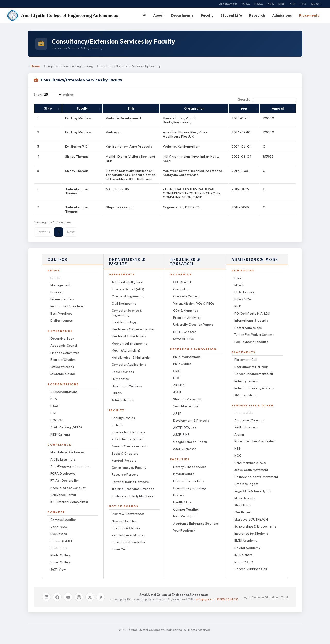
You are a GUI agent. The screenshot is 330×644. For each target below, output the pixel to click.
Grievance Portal (63, 490)
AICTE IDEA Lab (185, 423)
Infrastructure (184, 470)
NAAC (259, 4)
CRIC (177, 367)
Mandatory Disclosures (67, 448)
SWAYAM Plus (183, 334)
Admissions (282, 15)
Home (34, 66)
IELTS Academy (246, 536)
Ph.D (238, 302)
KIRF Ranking (60, 430)
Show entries (54, 94)
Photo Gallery (60, 551)
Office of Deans (62, 363)
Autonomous (228, 4)
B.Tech (239, 274)
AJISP (177, 409)
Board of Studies (63, 355)
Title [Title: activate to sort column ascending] (122, 108)
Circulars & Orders (126, 524)
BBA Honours (244, 288)
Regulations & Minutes (128, 531)
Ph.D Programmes (187, 353)
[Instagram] (79, 593)
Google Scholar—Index (190, 438)
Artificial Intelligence (127, 278)
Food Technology (124, 318)
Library (117, 389)
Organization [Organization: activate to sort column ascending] (211, 108)
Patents (118, 421)
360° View (58, 565)
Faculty (207, 15)
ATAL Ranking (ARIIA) (66, 423)
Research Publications (128, 428)
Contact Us (59, 544)
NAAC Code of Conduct (68, 483)
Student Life (231, 15)
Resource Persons (125, 470)
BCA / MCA (243, 295)
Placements (309, 15)
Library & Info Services (190, 463)
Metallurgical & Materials (131, 353)
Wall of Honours (246, 423)
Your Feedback (184, 526)
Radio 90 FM (244, 558)
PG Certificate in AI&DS (252, 309)
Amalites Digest (246, 480)
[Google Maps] (101, 593)
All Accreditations (64, 388)
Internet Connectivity (189, 477)
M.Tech (239, 281)
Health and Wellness (127, 382)
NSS (237, 444)
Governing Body (62, 334)
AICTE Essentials (63, 455)
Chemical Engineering (128, 292)
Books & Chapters (125, 449)
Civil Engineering (124, 299)
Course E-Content (186, 292)
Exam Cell (119, 545)
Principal (57, 288)
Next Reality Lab (185, 512)
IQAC (246, 4)
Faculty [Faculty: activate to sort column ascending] (64, 108)
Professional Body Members (132, 492)
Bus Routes (59, 530)
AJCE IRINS (181, 430)
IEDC (177, 374)
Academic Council (64, 341)
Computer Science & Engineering (127, 308)
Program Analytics (187, 313)
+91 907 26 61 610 (226, 595)
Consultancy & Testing (189, 484)
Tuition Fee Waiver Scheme (254, 330)
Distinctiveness (61, 316)
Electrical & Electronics (129, 332)
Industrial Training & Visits (254, 384)
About (159, 15)
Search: (267, 99)
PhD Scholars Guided (127, 435)
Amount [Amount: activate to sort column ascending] (286, 108)
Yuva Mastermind (186, 402)
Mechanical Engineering (130, 339)
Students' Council (63, 370)
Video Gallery (60, 558)
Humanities (120, 374)
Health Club (182, 498)
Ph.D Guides (182, 359)
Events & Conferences (128, 509)
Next (71, 228)
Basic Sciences (123, 367)
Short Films (243, 501)
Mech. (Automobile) (126, 346)
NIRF (293, 4)
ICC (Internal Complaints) (69, 498)
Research (257, 15)
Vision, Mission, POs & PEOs (194, 299)
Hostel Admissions (248, 323)
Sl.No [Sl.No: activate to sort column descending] (41, 108)
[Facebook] (57, 593)
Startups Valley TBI (187, 395)
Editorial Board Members (130, 478)
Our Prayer (243, 508)
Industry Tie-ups (246, 377)
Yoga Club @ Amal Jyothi (253, 487)
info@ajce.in (204, 595)
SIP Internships (245, 391)
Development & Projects (191, 416)
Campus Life (244, 409)
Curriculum (181, 285)
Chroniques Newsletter (129, 538)
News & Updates (124, 517)
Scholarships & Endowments (255, 522)
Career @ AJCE (62, 537)
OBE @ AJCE (182, 278)
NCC (238, 451)
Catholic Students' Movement (256, 473)
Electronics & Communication (134, 325)
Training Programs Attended (133, 484)
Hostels (179, 491)
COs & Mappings (185, 306)
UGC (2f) (57, 416)
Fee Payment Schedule (251, 338)
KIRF (282, 4)
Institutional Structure (67, 302)
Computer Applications (129, 360)
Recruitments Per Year (251, 363)
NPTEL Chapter (184, 328)
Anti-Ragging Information (70, 462)
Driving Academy (247, 543)
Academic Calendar (250, 416)
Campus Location (63, 515)
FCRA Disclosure (63, 469)
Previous (43, 228)
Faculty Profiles (123, 414)
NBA (271, 4)
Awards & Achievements (130, 442)
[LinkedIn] (46, 593)
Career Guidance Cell (251, 565)
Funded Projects (124, 456)
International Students (251, 316)
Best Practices (61, 309)
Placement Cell (246, 355)
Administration (123, 396)
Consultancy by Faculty (129, 463)
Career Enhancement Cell (254, 370)
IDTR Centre (243, 550)
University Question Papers (193, 320)
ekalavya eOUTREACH (251, 515)
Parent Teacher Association (255, 437)
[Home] (145, 15)
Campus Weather (186, 505)
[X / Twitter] (90, 593)
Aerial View (59, 523)
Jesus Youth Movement (251, 465)
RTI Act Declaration (65, 476)
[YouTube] (68, 593)
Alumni (316, 4)
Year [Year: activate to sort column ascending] (267, 108)
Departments (182, 15)
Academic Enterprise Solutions (196, 519)
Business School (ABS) (128, 285)
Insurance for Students (251, 529)
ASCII (177, 388)
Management (60, 281)
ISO (303, 4)
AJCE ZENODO (184, 445)
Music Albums (245, 494)
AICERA (179, 381)
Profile (55, 274)
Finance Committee (65, 348)
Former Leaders (62, 295)
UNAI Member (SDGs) (250, 458)
